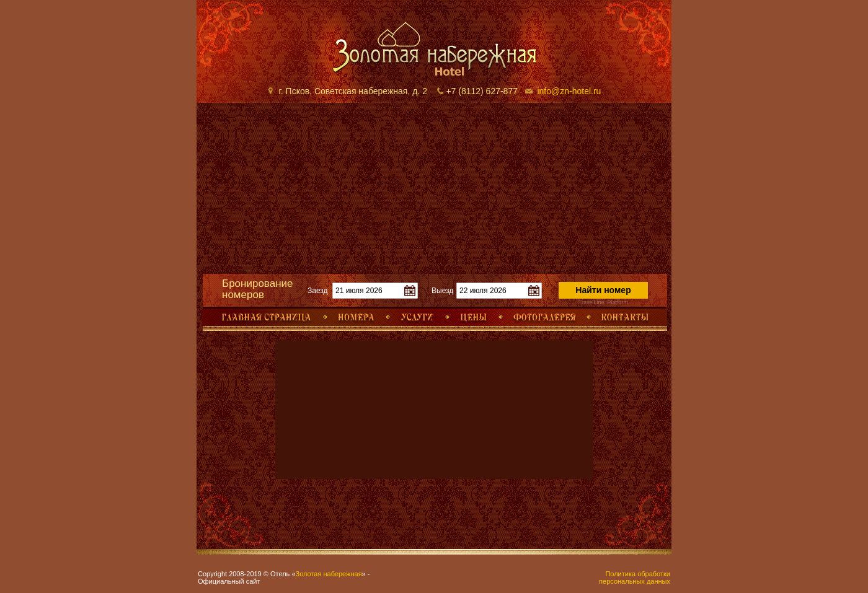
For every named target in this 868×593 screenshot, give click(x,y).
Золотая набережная (329, 574)
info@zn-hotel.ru (569, 91)
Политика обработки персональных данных (635, 578)
